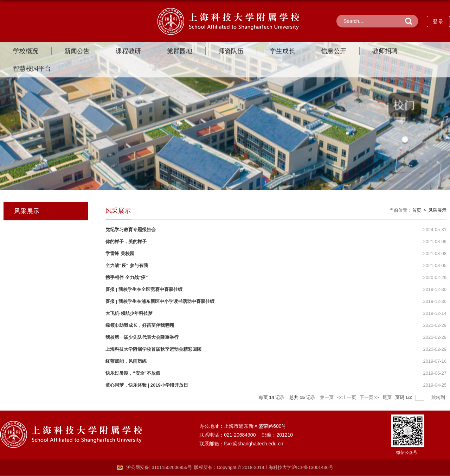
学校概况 (26, 51)
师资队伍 (231, 51)
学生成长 (282, 51)
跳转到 (439, 397)
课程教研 (128, 51)
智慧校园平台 (32, 69)
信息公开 (334, 51)
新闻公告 (77, 51)
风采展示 (437, 210)
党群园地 (180, 51)
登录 (438, 21)
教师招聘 (385, 51)
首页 (417, 210)
